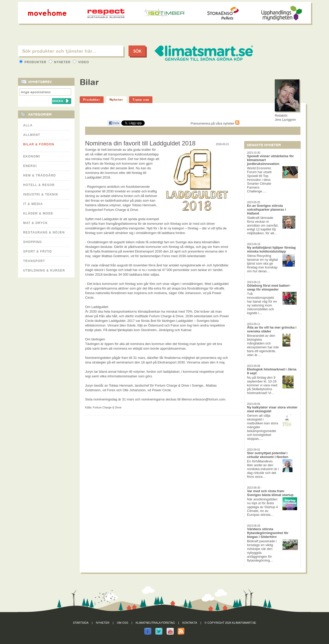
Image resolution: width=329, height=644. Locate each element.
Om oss (123, 623)
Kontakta (190, 623)
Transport (34, 261)
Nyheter (60, 62)
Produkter (33, 62)
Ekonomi (32, 156)
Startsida (81, 623)
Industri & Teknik (41, 194)
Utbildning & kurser (44, 270)
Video (81, 62)
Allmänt (32, 135)
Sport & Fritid (38, 251)
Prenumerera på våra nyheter (215, 123)
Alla (28, 125)
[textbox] (71, 51)
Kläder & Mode (38, 213)
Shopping (33, 242)
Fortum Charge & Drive (107, 407)
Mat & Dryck (35, 223)
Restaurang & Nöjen (44, 232)
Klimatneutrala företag (155, 623)
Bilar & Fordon (39, 144)
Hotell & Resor (39, 185)
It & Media (33, 204)
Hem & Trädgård (39, 175)
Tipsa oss (141, 100)
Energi (30, 166)
